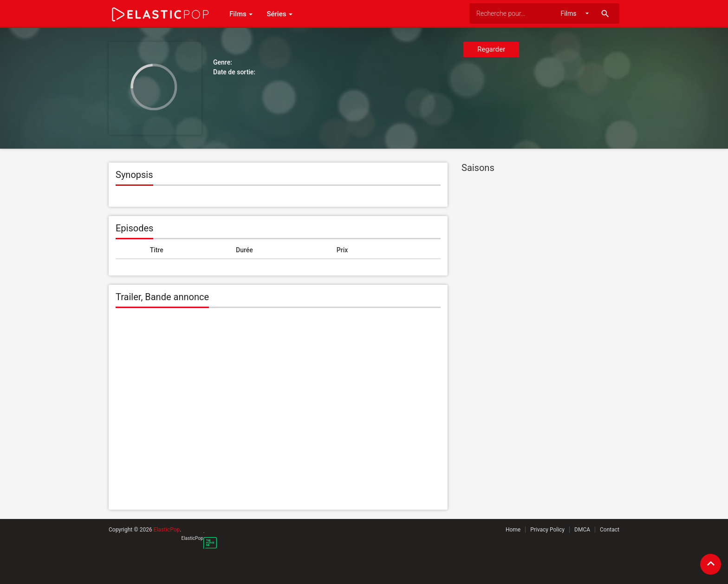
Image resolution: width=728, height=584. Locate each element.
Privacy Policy (547, 530)
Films (241, 14)
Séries (279, 14)
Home (513, 530)
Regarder (491, 49)
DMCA (582, 530)
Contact (610, 530)
